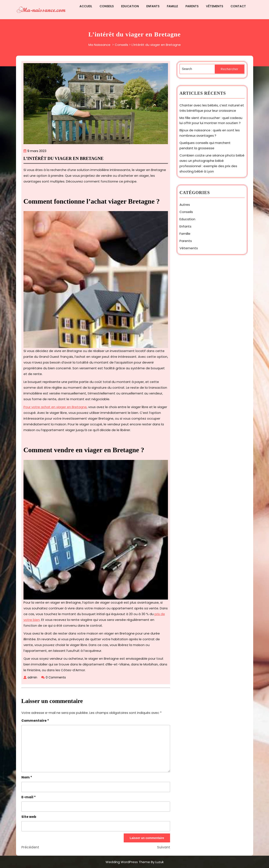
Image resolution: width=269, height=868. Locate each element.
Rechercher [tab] (229, 69)
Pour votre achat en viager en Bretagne (55, 407)
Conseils (107, 6)
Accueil (86, 6)
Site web (29, 817)
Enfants (153, 6)
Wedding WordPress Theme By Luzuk (135, 862)
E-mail (29, 797)
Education (130, 6)
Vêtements (215, 6)
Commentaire (35, 721)
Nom (27, 777)
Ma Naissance (99, 45)
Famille (172, 6)
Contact (238, 6)
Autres (185, 205)
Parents (192, 6)
